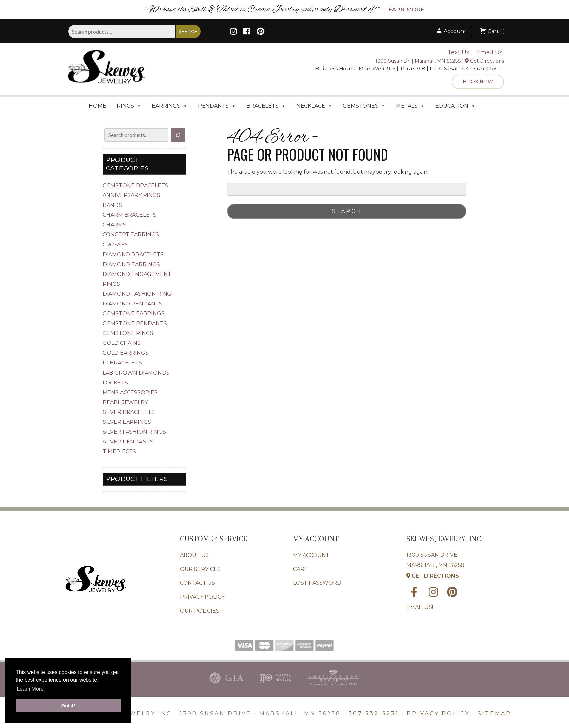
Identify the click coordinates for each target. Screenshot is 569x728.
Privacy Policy (202, 597)
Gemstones (364, 106)
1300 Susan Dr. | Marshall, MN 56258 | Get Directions (440, 61)
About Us (194, 555)
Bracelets (266, 106)
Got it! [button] (68, 706)
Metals (410, 106)
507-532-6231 (374, 713)
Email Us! (490, 52)
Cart (300, 569)
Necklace (314, 106)
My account (311, 555)
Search (188, 32)
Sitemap (494, 713)
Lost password (317, 583)
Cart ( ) (492, 31)
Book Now (478, 82)
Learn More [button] (30, 689)
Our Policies (200, 611)
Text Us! (459, 52)
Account (451, 31)
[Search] (178, 135)
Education (455, 106)
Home (98, 106)
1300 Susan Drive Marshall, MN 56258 (435, 565)
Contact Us (197, 583)
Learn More (405, 10)
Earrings (170, 106)
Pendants (217, 106)
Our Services (200, 569)
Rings (129, 106)
